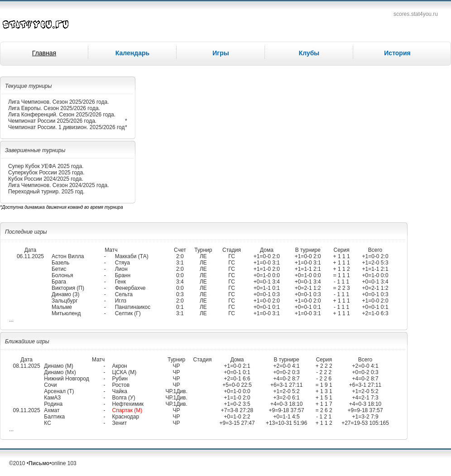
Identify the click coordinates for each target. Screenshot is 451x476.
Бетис (59, 269)
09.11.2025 (27, 410)
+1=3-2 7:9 (365, 417)
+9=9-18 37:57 (287, 410)
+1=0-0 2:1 (237, 366)
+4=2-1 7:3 (365, 398)
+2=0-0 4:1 (287, 366)
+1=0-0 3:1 (267, 263)
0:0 (180, 275)
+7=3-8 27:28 (237, 410)
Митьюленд (66, 313)
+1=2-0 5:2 (287, 391)
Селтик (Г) (128, 313)
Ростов (121, 385)
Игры (221, 53)
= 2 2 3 (342, 288)
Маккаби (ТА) (132, 256)
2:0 (180, 256)
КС (48, 423)
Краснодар (125, 417)
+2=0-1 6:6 (237, 379)
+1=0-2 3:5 (237, 404)
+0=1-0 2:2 (237, 417)
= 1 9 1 (324, 385)
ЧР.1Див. (176, 391)
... (11, 320)
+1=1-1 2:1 (308, 269)
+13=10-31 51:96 (286, 423)
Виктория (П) (68, 288)
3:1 (180, 263)
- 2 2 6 (324, 379)
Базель (60, 263)
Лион (121, 269)
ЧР (177, 366)
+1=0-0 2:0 (267, 256)
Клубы (309, 53)
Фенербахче (130, 288)
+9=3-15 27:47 (237, 423)
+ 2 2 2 (324, 366)
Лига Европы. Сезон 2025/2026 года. (54, 108)
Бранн (123, 275)
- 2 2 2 (324, 372)
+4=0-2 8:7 (287, 379)
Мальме (62, 307)
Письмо (39, 463)
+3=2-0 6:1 (287, 398)
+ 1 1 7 (324, 404)
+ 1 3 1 (324, 391)
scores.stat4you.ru (416, 14)
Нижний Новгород (66, 379)
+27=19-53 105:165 (365, 423)
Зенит (119, 423)
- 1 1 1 (341, 282)
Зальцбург (65, 301)
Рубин (120, 379)
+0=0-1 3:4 (267, 282)
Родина (53, 404)
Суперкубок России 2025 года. (46, 173)
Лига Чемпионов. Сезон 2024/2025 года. (59, 185)
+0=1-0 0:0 (267, 275)
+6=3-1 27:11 (286, 385)
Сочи (50, 385)
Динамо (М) (58, 366)
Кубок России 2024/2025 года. (46, 179)
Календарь (132, 53)
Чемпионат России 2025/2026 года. (52, 121)
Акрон (119, 366)
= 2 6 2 (324, 410)
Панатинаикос (133, 307)
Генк (120, 282)
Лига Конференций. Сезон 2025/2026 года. (62, 115)
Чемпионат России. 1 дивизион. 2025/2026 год (66, 127)
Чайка (120, 391)
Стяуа (122, 263)
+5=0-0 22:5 (237, 385)
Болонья (62, 275)
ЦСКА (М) (124, 372)
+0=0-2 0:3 (287, 372)
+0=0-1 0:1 (267, 307)
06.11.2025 (30, 256)
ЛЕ (203, 256)
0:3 (180, 294)
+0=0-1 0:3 (267, 294)
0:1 (180, 307)
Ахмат (52, 410)
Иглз (121, 301)
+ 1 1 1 (342, 256)
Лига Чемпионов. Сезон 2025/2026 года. (59, 102)
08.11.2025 (27, 366)
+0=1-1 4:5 (287, 417)
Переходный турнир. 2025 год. (46, 192)
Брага (59, 282)
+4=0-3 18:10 (286, 404)
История (397, 53)
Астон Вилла (68, 256)
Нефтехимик (128, 404)
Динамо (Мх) (60, 372)
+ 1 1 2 (342, 269)
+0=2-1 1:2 (308, 288)
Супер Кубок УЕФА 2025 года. (46, 166)
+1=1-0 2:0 (267, 269)
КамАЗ (52, 398)
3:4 (180, 282)
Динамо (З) (66, 294)
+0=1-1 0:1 (267, 288)
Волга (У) (123, 398)
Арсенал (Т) (59, 391)
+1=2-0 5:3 (375, 263)
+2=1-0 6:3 (375, 313)
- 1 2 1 (324, 417)
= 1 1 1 (342, 275)
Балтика (54, 417)
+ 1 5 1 (324, 398)
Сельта (124, 294)
